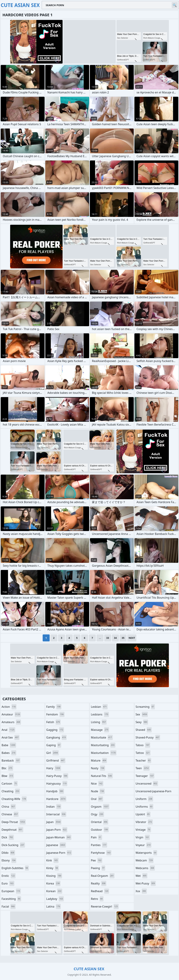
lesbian (99, 707)
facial (9, 906)
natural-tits (102, 776)
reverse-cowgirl (105, 906)
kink (52, 860)
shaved (144, 730)
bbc (7, 768)
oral (97, 799)
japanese (56, 845)
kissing (54, 876)
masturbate (102, 737)
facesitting (11, 899)
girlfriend (56, 760)
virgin (143, 837)
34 (115, 638)
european (11, 891)
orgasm (100, 807)
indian (54, 807)
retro (97, 899)
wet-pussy (146, 883)
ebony (9, 860)
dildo (8, 853)
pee (97, 860)
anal (8, 730)
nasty (98, 768)
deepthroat (12, 830)
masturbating (103, 745)
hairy (54, 768)
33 (108, 638)
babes (9, 753)
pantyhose (101, 853)
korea (53, 883)
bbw (8, 776)
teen (143, 768)
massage (100, 730)
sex (142, 714)
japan (54, 822)
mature (99, 760)
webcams (145, 868)
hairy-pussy (57, 776)
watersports (146, 853)
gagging (55, 730)
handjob (55, 791)
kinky (53, 868)
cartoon (10, 784)
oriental (100, 822)
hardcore (56, 799)
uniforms (144, 807)
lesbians (100, 714)
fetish (54, 722)
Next (132, 638)
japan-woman (59, 837)
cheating (11, 791)
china (9, 807)
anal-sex (10, 737)
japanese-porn (59, 853)
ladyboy (55, 899)
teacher (144, 760)
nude (98, 791)
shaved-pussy (148, 737)
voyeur (144, 845)
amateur (11, 714)
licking (99, 722)
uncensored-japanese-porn (154, 792)
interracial (56, 814)
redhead (100, 891)
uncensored (147, 784)
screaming (145, 707)
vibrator (144, 822)
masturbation (104, 753)
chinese (10, 814)
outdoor (100, 830)
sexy (142, 722)
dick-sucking (13, 845)
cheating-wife (14, 799)
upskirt (143, 814)
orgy (97, 814)
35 (123, 638)
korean (54, 891)
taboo (143, 745)
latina (54, 906)
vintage (143, 830)
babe (9, 745)
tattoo (143, 753)
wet (142, 876)
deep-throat (14, 822)
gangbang (57, 737)
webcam (145, 860)
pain (96, 837)
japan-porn (57, 830)
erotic (9, 876)
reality (99, 883)
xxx (141, 891)
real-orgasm (103, 876)
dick (8, 837)
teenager (145, 776)
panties (99, 845)
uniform (144, 799)
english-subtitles (15, 868)
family (54, 707)
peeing (98, 868)
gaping (54, 745)
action (9, 707)
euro (8, 883)
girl (53, 753)
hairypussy (57, 784)
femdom (56, 714)
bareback (11, 760)
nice (97, 784)
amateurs (11, 722)
